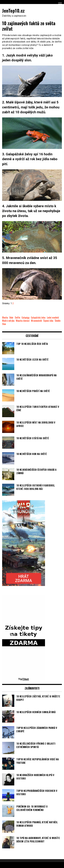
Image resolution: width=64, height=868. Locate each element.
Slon (4, 324)
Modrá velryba (8, 321)
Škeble (58, 321)
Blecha (5, 318)
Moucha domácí (23, 321)
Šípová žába (48, 321)
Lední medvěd (53, 318)
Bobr (11, 318)
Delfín (17, 318)
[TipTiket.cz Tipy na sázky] (24, 679)
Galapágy (25, 318)
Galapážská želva (38, 318)
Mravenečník (36, 321)
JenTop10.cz (13, 11)
